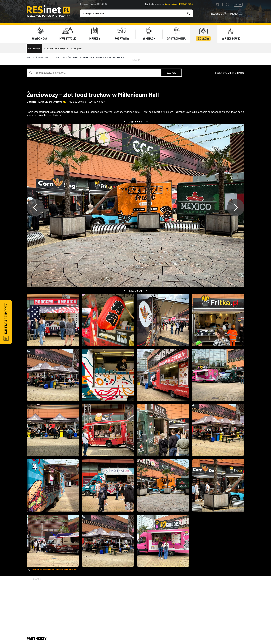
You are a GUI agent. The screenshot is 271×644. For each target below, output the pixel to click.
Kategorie (77, 48)
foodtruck (37, 569)
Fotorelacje (34, 48)
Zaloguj (219, 13)
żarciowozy (48, 569)
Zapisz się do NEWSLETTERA (179, 4)
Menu (236, 13)
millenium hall (70, 569)
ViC (64, 101)
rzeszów (59, 569)
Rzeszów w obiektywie (56, 48)
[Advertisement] (135, 605)
